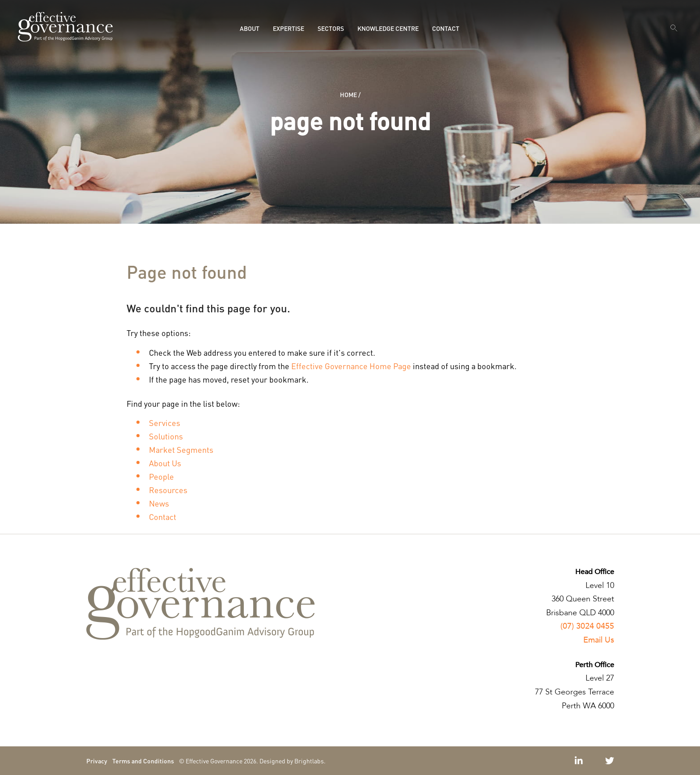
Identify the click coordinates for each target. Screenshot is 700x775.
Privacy (97, 761)
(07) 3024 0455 (587, 626)
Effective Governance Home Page (351, 366)
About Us (165, 463)
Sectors (331, 28)
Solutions (166, 436)
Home (348, 94)
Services (165, 423)
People (161, 476)
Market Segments (181, 449)
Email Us (599, 640)
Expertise (288, 28)
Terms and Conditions (143, 761)
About (250, 28)
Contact (446, 28)
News (159, 503)
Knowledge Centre (388, 28)
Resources (168, 490)
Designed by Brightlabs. (293, 761)
